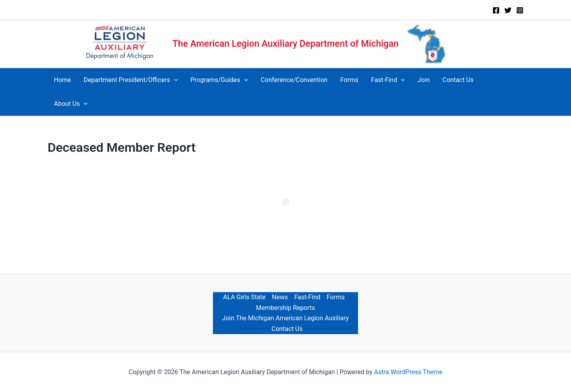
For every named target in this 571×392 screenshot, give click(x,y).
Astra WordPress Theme (408, 372)
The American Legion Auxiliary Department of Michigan (286, 44)
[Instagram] (520, 10)
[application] (174, 80)
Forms (336, 297)
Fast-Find (307, 297)
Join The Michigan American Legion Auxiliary (285, 318)
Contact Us (287, 329)
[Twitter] (508, 10)
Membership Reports (285, 308)
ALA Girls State (244, 297)
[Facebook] (496, 10)
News (280, 297)
